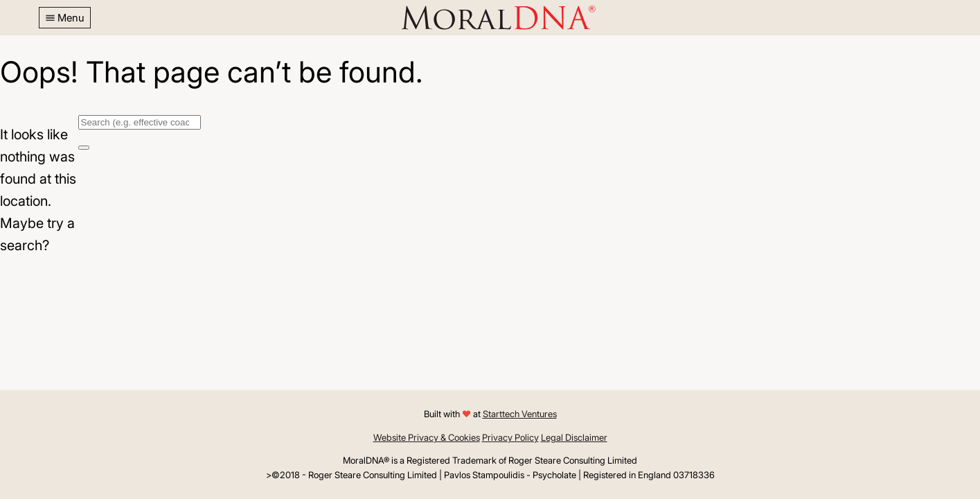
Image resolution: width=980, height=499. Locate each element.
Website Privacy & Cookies (427, 437)
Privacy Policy (510, 437)
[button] (65, 18)
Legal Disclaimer (574, 437)
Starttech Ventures (520, 414)
